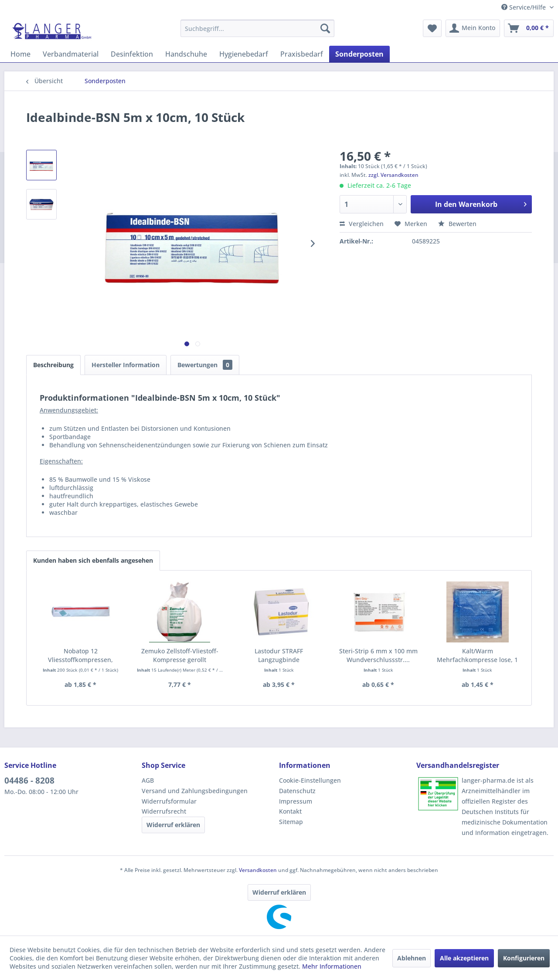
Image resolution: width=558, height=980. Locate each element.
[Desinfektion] (132, 54)
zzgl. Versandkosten (393, 175)
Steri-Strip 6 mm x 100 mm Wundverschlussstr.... (378, 655)
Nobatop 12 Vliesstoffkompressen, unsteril (80, 656)
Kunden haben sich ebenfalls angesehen (93, 560)
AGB (148, 780)
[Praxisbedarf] (302, 54)
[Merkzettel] (432, 28)
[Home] (20, 54)
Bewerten (457, 224)
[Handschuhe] (186, 54)
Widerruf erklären (173, 825)
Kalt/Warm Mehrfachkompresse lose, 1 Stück (477, 656)
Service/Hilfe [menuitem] (524, 7)
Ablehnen (412, 958)
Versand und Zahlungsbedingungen (195, 791)
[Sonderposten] (359, 54)
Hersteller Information (126, 365)
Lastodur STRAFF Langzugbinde (279, 655)
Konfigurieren (524, 958)
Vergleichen (362, 224)
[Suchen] (325, 28)
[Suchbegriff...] (257, 28)
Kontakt (290, 811)
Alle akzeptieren (464, 958)
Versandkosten (258, 870)
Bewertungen (205, 365)
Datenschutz (297, 791)
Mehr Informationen (332, 966)
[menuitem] (257, 28)
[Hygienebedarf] (244, 54)
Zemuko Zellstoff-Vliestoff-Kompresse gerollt (180, 655)
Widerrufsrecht (164, 811)
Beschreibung (53, 365)
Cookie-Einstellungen (310, 780)
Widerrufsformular (169, 801)
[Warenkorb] (529, 28)
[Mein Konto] (473, 28)
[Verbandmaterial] (71, 54)
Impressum (296, 801)
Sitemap (291, 822)
